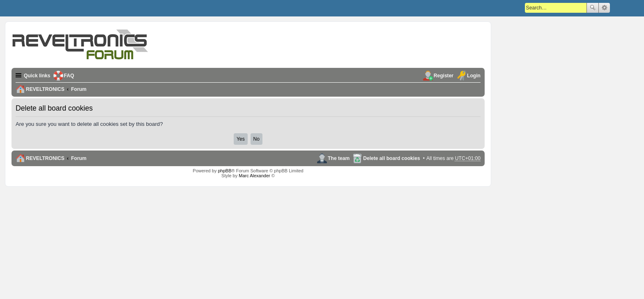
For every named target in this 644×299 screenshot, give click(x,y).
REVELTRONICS (45, 158)
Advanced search (604, 8)
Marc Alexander (254, 176)
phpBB (224, 171)
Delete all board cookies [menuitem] (391, 158)
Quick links (37, 76)
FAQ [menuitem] (69, 76)
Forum (79, 158)
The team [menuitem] (339, 158)
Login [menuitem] (474, 76)
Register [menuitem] (444, 76)
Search (593, 8)
